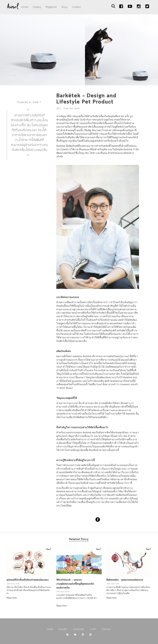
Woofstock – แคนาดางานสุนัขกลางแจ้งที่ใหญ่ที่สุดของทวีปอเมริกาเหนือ (75, 584)
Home (25, 7)
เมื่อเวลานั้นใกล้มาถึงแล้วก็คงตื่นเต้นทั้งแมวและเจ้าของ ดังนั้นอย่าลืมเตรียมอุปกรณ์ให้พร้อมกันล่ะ (29, 590)
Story (64, 7)
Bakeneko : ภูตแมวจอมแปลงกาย (125, 580)
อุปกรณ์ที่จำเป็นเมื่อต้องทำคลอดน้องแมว (28, 580)
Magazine (51, 7)
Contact (76, 7)
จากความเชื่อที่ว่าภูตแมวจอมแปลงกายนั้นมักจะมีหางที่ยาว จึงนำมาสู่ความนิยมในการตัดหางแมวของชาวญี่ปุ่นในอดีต (128, 590)
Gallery (37, 7)
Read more (12, 598)
